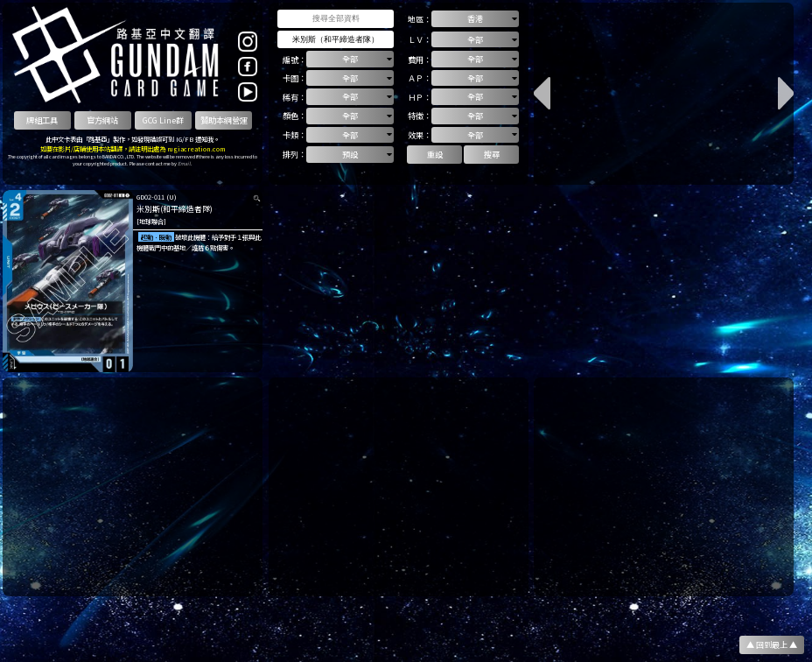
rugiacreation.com (196, 148)
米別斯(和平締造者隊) (175, 209)
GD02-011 (150, 197)
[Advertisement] (133, 487)
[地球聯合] (151, 221)
